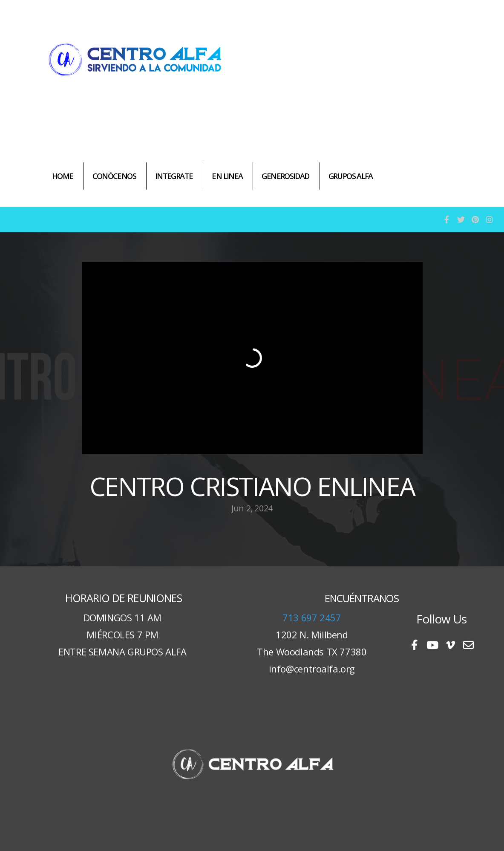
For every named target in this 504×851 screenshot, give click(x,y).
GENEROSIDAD (285, 176)
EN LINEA (227, 176)
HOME (63, 176)
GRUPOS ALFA (351, 176)
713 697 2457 (312, 617)
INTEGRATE (174, 176)
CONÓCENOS (114, 176)
